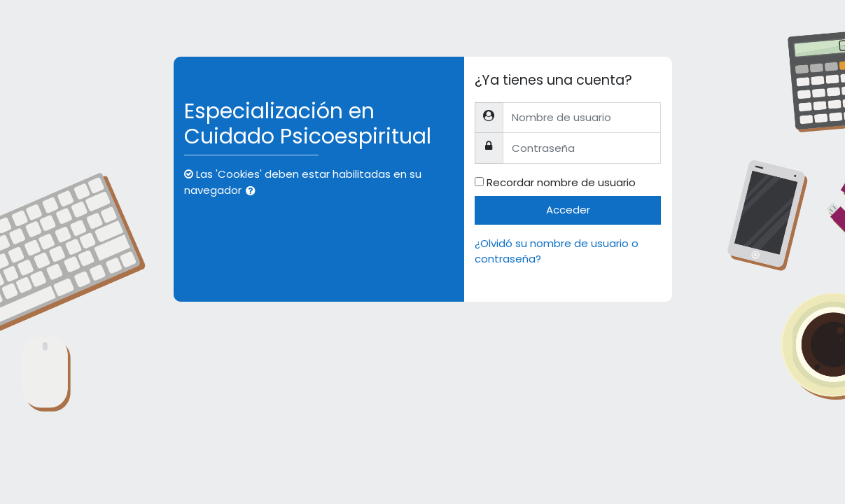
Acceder (568, 210)
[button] (253, 191)
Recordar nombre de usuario (561, 182)
